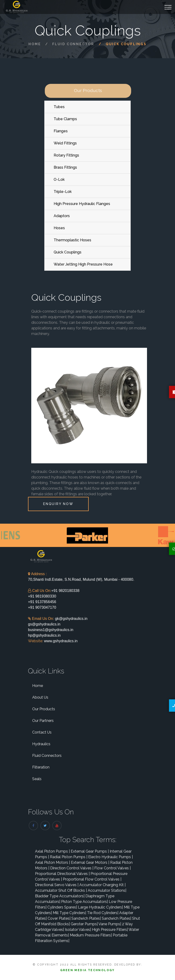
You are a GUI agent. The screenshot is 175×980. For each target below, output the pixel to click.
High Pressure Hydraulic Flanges (82, 204)
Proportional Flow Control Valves (92, 879)
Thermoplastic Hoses (72, 240)
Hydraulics (41, 744)
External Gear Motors (90, 862)
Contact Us (42, 732)
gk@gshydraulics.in (71, 619)
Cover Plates (59, 918)
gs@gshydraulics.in (44, 624)
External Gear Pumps (90, 851)
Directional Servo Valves (57, 885)
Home (35, 44)
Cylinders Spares (62, 907)
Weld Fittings (65, 143)
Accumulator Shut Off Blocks (61, 890)
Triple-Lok (63, 192)
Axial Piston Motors (52, 862)
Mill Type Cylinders (69, 913)
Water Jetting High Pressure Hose (83, 264)
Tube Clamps (65, 119)
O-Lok (59, 179)
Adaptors (62, 216)
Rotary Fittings (66, 155)
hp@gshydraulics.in (44, 635)
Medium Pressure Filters (91, 935)
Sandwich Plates (86, 918)
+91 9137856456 (42, 602)
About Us (40, 697)
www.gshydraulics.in (60, 641)
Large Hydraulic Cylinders (100, 907)
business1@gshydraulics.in (51, 630)
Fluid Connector (73, 44)
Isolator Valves (78, 930)
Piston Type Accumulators (84, 902)
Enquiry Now (58, 504)
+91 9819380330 (42, 596)
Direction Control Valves (72, 868)
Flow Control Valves (112, 868)
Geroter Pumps (84, 924)
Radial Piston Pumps (69, 857)
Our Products (44, 709)
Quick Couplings (68, 252)
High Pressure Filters (110, 930)
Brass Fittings (65, 167)
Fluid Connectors (47, 756)
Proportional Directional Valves (62, 874)
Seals (37, 779)
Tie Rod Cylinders (103, 913)
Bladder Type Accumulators (60, 896)
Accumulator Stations (107, 890)
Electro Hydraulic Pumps (110, 857)
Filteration (41, 767)
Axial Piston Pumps (52, 851)
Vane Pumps (110, 924)
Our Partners (43, 721)
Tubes (59, 107)
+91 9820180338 (65, 591)
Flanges (61, 131)
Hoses (59, 228)
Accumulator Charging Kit (102, 885)
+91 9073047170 (42, 607)
